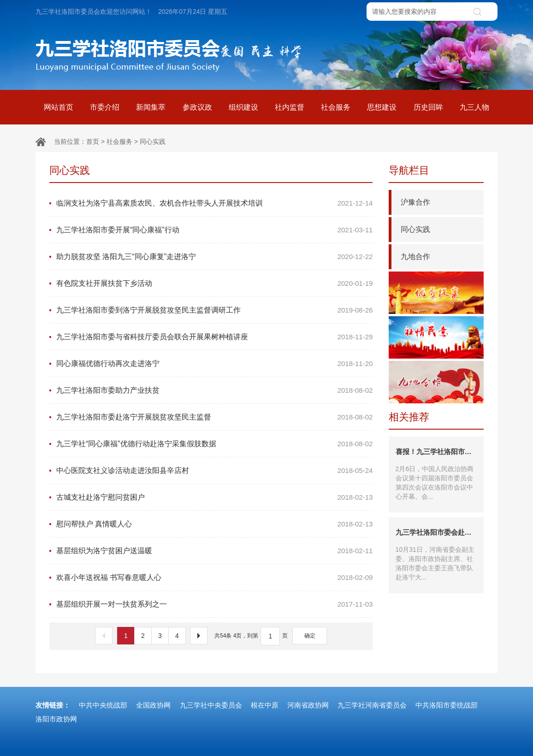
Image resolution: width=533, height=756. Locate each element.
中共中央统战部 (103, 705)
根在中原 (265, 705)
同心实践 (153, 142)
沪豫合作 (415, 202)
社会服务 (119, 142)
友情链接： (53, 705)
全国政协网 (153, 705)
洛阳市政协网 (56, 719)
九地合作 (415, 257)
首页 (93, 142)
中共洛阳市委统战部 (447, 705)
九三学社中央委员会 (211, 705)
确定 (310, 636)
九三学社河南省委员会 (372, 705)
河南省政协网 (308, 705)
